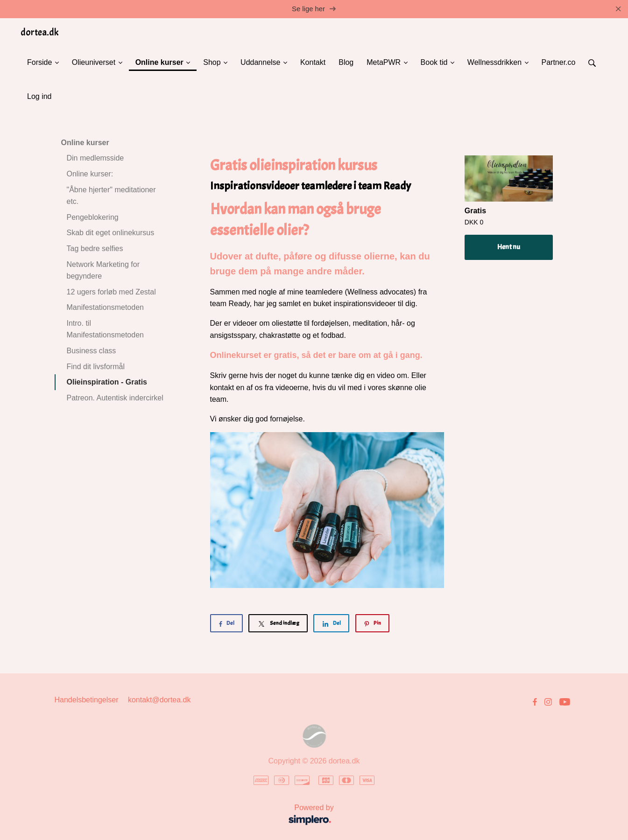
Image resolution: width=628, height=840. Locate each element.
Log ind (39, 96)
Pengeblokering (93, 217)
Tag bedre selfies (95, 248)
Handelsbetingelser (87, 700)
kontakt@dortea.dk (159, 700)
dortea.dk (39, 32)
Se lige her (314, 9)
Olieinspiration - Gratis (107, 382)
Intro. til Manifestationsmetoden (105, 329)
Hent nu (509, 247)
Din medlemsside (95, 158)
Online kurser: (90, 174)
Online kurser (85, 143)
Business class (92, 351)
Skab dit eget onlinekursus (111, 233)
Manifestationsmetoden (105, 308)
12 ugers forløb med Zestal (111, 292)
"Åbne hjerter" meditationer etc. (111, 196)
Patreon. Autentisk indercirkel (115, 398)
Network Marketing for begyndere (103, 270)
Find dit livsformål (96, 367)
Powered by (197, 816)
